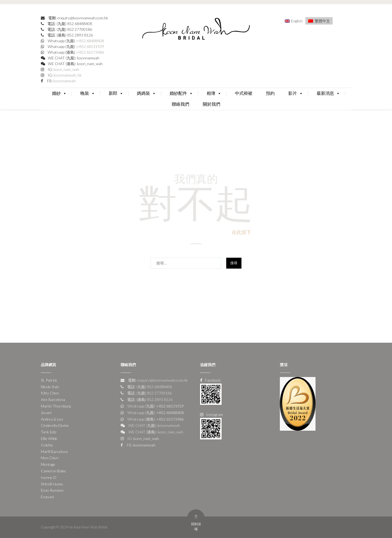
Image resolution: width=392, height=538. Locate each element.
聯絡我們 (180, 104)
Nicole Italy (50, 387)
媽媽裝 (146, 93)
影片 (296, 93)
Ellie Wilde (49, 438)
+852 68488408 (90, 41)
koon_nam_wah (66, 69)
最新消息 (328, 93)
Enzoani (47, 497)
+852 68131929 (90, 46)
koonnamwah (64, 81)
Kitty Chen (50, 393)
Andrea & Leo (52, 419)
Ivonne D (49, 477)
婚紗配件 (181, 93)
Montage (48, 464)
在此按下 (241, 232)
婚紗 (59, 93)
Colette (47, 445)
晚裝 (88, 93)
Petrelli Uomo (52, 484)
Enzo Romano (52, 490)
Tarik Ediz (49, 432)
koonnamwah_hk (67, 75)
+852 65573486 (90, 52)
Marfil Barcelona (54, 452)
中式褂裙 (244, 93)
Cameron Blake (53, 471)
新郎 (116, 93)
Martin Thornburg (56, 406)
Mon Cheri (50, 458)
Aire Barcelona (53, 399)
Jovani (46, 413)
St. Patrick (49, 380)
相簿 (214, 93)
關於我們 (212, 104)
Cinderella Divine (55, 425)
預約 (270, 93)
